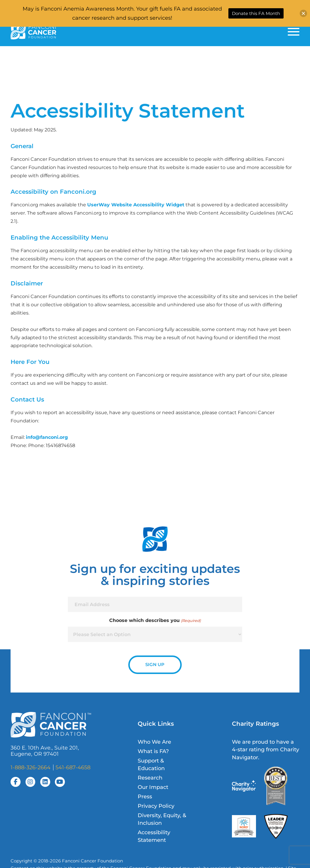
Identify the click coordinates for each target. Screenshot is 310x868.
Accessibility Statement (154, 836)
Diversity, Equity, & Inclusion (162, 819)
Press (145, 796)
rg (65, 437)
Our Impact (153, 787)
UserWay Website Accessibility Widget (136, 205)
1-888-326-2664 (31, 767)
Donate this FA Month (256, 13)
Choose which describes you (155, 621)
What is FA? (153, 751)
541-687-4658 (73, 767)
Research (150, 778)
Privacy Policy (156, 806)
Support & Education (151, 764)
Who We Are (154, 742)
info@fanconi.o (44, 437)
